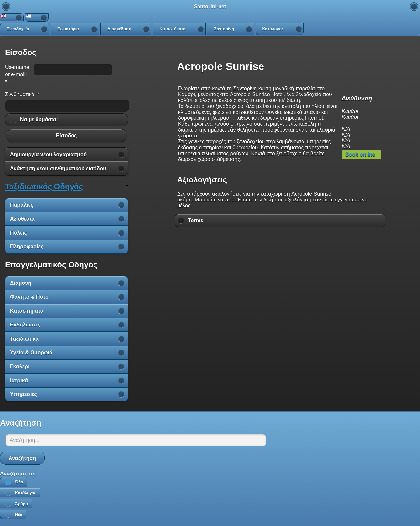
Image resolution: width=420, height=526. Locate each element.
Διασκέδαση (119, 29)
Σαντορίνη (224, 29)
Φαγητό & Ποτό (29, 297)
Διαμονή (21, 283)
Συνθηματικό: (22, 94)
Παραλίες (22, 205)
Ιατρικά (19, 380)
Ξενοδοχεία (18, 29)
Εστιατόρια (68, 29)
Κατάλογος (273, 29)
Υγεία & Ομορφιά (31, 353)
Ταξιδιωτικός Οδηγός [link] (44, 187)
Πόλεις (19, 233)
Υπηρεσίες (24, 394)
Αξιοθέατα (22, 219)
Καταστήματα (172, 29)
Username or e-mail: (17, 74)
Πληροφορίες (27, 247)
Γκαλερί (20, 366)
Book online (360, 154)
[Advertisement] (280, 246)
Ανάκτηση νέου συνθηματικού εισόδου (58, 168)
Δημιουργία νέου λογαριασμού (48, 154)
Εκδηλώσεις (25, 325)
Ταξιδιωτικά (24, 339)
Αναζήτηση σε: (18, 474)
